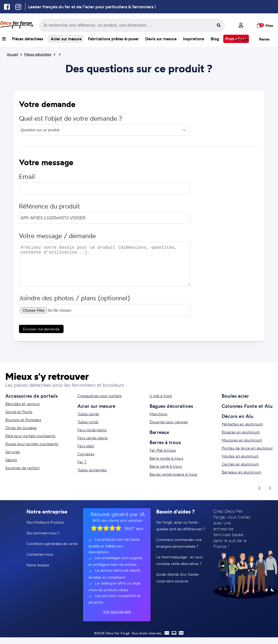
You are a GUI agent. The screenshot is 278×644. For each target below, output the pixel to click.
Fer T (82, 462)
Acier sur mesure (66, 39)
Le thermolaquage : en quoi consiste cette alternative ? (179, 560)
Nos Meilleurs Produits (45, 522)
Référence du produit (49, 206)
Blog (215, 39)
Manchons (158, 414)
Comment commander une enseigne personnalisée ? (179, 543)
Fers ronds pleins (92, 430)
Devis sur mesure (161, 39)
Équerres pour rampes (169, 422)
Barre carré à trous (166, 466)
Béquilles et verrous (22, 404)
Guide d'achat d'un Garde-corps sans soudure (178, 578)
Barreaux (159, 432)
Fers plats (86, 446)
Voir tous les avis (117, 611)
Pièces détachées (28, 39)
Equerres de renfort (22, 468)
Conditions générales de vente (52, 544)
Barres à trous (165, 442)
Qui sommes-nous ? (43, 533)
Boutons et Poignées (23, 420)
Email (27, 177)
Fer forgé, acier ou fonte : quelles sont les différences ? (181, 526)
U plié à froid (161, 396)
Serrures (13, 452)
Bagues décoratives (171, 406)
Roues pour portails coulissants (32, 444)
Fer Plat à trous (163, 450)
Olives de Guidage (21, 428)
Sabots (11, 460)
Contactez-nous (40, 554)
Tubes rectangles (92, 470)
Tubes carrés (88, 414)
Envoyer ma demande (41, 329)
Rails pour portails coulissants (30, 436)
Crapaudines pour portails (99, 396)
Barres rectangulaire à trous (173, 474)
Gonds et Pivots (19, 412)
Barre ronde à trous (166, 458)
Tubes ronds (88, 422)
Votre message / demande (57, 236)
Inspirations (194, 39)
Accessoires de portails (32, 396)
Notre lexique (38, 565)
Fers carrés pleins (93, 438)
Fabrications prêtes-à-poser (113, 39)
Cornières (86, 454)
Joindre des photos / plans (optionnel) (74, 298)
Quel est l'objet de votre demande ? (71, 118)
